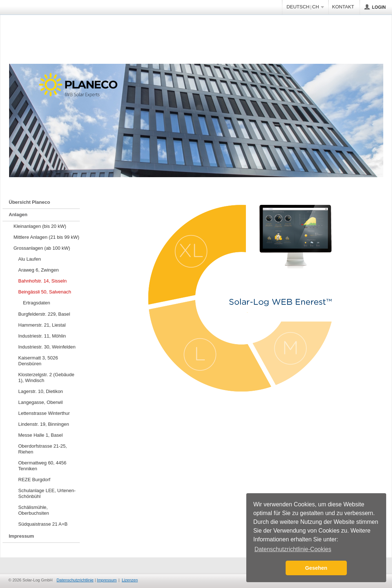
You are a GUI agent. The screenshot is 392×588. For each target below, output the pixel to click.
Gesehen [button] (316, 568)
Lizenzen (130, 580)
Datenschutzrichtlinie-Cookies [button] (293, 549)
